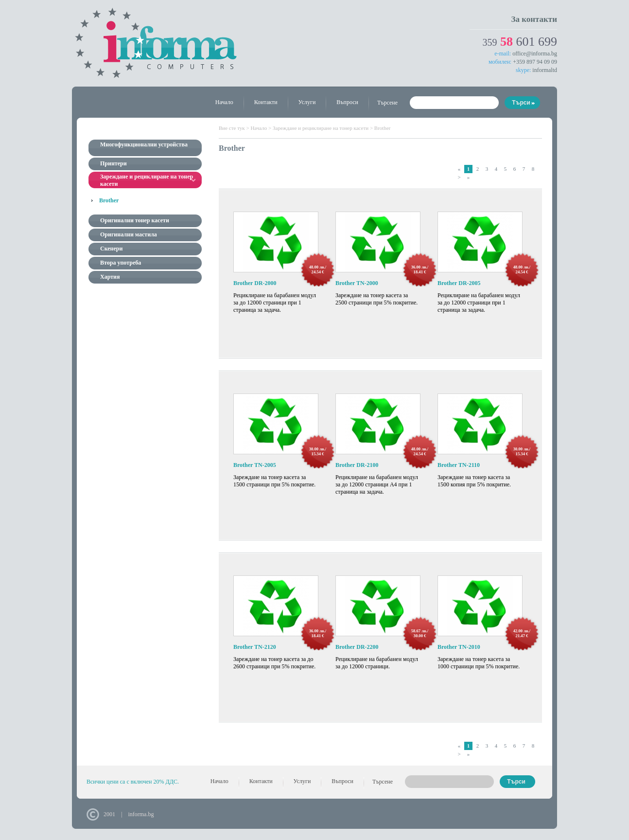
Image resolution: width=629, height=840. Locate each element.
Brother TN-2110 (459, 465)
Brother (109, 200)
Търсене (387, 103)
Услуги (307, 102)
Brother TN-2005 (255, 465)
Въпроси (347, 102)
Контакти (266, 102)
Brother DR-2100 (357, 465)
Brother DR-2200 (357, 647)
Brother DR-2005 (459, 283)
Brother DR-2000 (255, 283)
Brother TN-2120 (255, 647)
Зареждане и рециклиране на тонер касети (321, 128)
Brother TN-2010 (459, 647)
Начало (224, 102)
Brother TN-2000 (357, 283)
